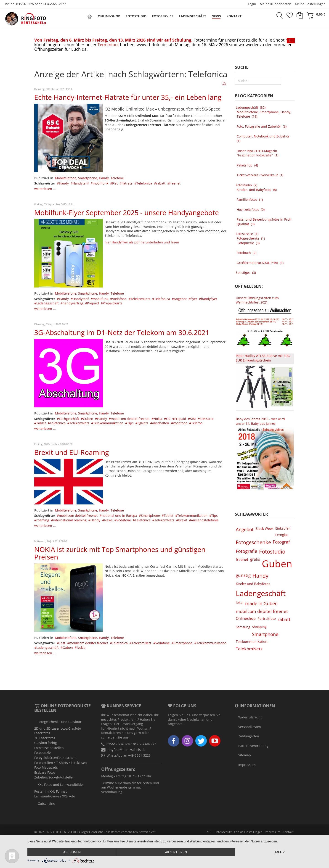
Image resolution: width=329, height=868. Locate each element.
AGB (209, 832)
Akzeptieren (176, 852)
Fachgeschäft (69, 419)
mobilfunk (101, 183)
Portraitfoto (267, 618)
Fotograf (281, 542)
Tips (130, 423)
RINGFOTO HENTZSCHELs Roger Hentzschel (74, 832)
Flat (115, 183)
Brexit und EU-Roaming (72, 452)
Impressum (247, 765)
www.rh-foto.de (152, 45)
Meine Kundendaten (276, 4)
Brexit (183, 520)
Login (252, 4)
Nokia (158, 419)
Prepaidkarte (113, 303)
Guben (88, 419)
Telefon (197, 423)
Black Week (264, 528)
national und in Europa (119, 516)
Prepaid (93, 303)
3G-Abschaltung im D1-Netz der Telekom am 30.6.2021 (122, 332)
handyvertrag (73, 303)
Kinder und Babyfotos (253, 584)
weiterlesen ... (45, 189)
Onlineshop (246, 618)
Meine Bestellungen (310, 4)
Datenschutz (223, 832)
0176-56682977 (54, 4)
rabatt (161, 183)
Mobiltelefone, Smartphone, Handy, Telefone (89, 178)
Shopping (259, 627)
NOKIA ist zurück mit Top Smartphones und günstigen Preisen (120, 553)
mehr (280, 852)
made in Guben (261, 603)
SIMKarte (207, 419)
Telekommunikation (108, 423)
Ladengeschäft (48, 303)
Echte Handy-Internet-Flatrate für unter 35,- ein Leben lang (128, 97)
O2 (168, 419)
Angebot (180, 299)
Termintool (108, 45)
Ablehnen (72, 852)
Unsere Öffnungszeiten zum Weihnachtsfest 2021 (257, 300)
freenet (175, 183)
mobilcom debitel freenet (130, 419)
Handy (64, 183)
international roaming (70, 520)
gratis (255, 559)
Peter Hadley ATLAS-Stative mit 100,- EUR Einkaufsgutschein (264, 358)
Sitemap (245, 755)
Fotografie (247, 551)
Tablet (41, 423)
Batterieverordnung (253, 746)
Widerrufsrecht (250, 717)
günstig (243, 575)
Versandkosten (250, 727)
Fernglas (282, 535)
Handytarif (81, 183)
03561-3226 (25, 4)
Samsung (243, 627)
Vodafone (119, 299)
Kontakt (288, 832)
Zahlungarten (249, 736)
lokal (240, 602)
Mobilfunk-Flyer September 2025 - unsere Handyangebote (127, 212)
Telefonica (144, 183)
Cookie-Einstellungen (248, 832)
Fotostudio (272, 551)
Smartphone (150, 516)
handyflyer (209, 299)
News (108, 520)
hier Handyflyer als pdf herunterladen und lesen (142, 242)
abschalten (161, 423)
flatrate (127, 183)
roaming (43, 520)
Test (62, 643)
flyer (194, 299)
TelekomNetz (140, 299)
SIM (193, 419)
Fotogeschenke (253, 542)
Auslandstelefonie (205, 520)
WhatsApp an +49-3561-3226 (129, 755)
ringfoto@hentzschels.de (126, 750)
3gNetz (143, 423)
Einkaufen (283, 528)
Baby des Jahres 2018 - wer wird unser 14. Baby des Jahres (260, 421)
